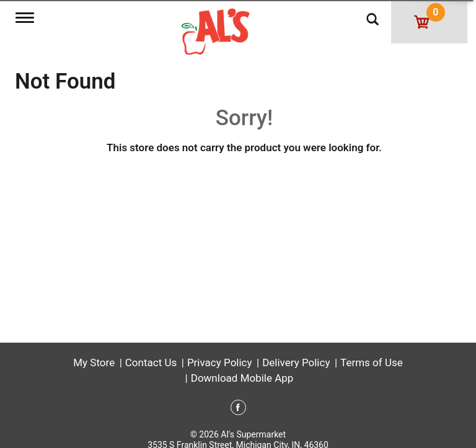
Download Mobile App (242, 378)
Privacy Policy (220, 362)
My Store (94, 362)
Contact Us (151, 362)
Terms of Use (372, 362)
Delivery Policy (296, 362)
